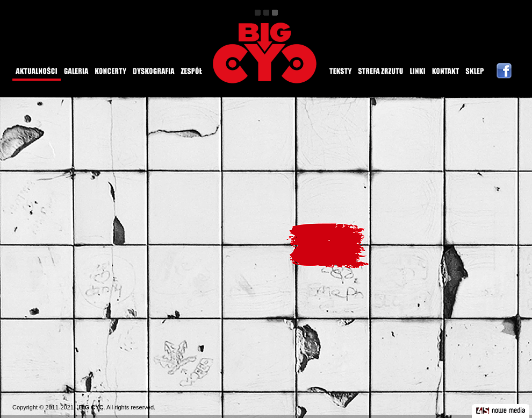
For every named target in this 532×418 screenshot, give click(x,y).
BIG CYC (91, 407)
